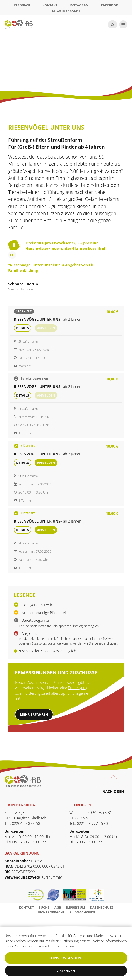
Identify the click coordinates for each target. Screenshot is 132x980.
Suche (44, 908)
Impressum (76, 908)
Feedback (22, 5)
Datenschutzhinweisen (23, 946)
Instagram (79, 5)
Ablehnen (66, 971)
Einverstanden (66, 958)
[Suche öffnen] (112, 25)
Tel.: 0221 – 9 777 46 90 (89, 824)
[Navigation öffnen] (123, 25)
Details (23, 328)
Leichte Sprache (66, 11)
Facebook (109, 5)
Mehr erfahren (35, 715)
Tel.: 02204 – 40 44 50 (22, 824)
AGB (58, 908)
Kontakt (50, 5)
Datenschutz (102, 908)
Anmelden (46, 463)
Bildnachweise (83, 913)
